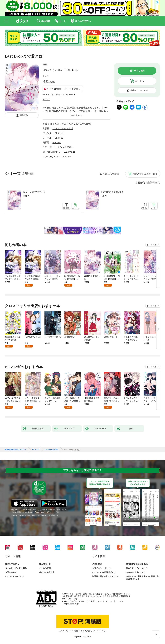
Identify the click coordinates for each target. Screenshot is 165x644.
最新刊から (154, 183)
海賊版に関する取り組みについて (107, 576)
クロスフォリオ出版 (63, 128)
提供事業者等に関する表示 (138, 564)
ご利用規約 (97, 564)
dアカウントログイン (14, 576)
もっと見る (152, 245)
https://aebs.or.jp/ (71, 604)
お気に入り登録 (111, 174)
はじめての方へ (12, 564)
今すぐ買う (139, 71)
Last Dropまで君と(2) (112, 192)
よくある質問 (45, 568)
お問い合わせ (11, 572)
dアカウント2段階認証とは (104, 572)
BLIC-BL (59, 138)
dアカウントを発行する (71, 631)
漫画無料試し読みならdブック (16, 450)
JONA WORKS (83, 124)
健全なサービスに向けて (137, 568)
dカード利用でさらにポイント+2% (58, 95)
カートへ (139, 81)
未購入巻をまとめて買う (145, 174)
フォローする (76, 70)
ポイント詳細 (72, 89)
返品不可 (46, 100)
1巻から (141, 183)
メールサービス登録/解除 (16, 568)
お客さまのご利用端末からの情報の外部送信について (142, 578)
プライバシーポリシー (102, 568)
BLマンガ (60, 133)
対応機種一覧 (45, 564)
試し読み (24, 115)
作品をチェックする (139, 90)
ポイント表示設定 (47, 572)
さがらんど (60, 70)
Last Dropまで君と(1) (34, 192)
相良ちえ (47, 70)
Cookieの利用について (136, 572)
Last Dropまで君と (64, 147)
